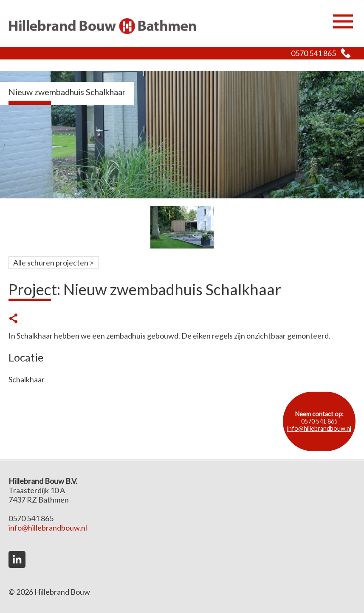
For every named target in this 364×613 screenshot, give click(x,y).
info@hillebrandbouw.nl (319, 428)
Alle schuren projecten (51, 263)
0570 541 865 (313, 53)
